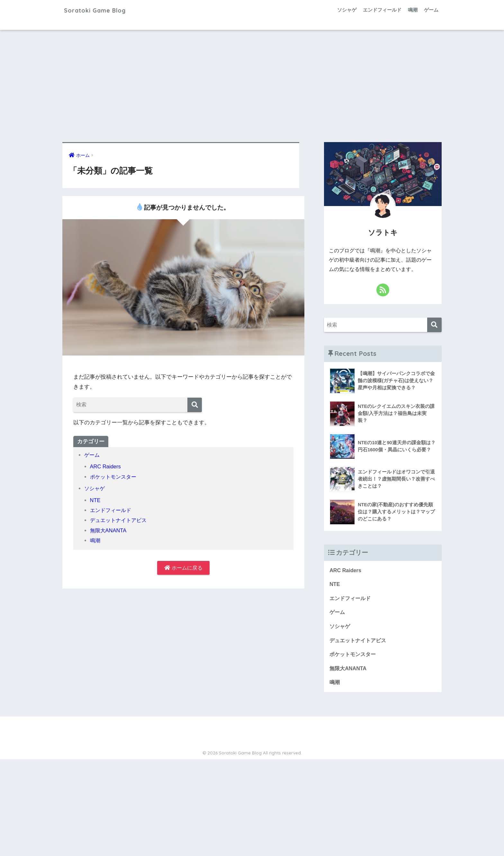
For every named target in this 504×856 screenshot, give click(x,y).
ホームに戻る (184, 568)
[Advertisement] (252, 86)
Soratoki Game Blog (103, 10)
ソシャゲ (347, 10)
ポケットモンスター (115, 477)
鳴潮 (413, 10)
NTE (95, 500)
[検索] (195, 405)
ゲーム (431, 10)
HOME (252, 732)
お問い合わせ (226, 745)
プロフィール (193, 745)
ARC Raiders (106, 467)
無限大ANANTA (109, 531)
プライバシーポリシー (301, 745)
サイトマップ (259, 745)
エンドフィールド (382, 10)
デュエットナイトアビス (120, 520)
